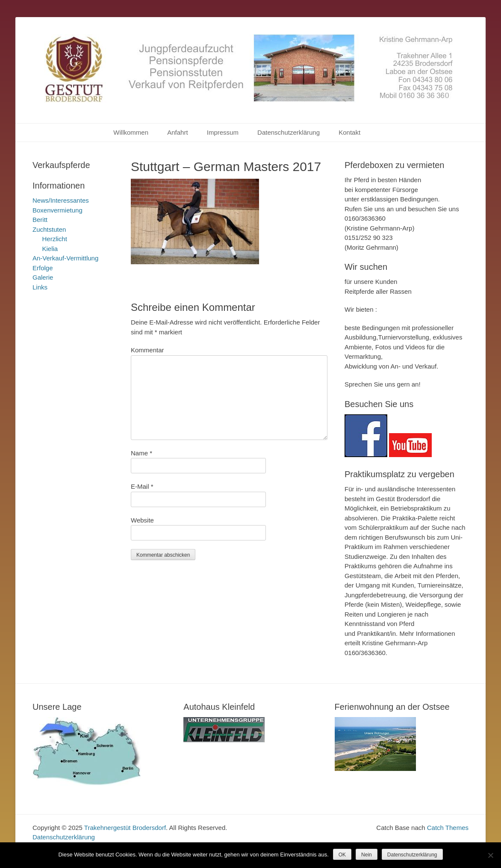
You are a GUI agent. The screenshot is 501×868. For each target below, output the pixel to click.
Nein (367, 855)
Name (141, 453)
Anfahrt (177, 132)
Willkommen (131, 132)
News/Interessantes (61, 200)
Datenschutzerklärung (289, 132)
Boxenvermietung (57, 210)
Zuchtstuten (49, 229)
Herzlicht (55, 239)
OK (342, 855)
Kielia (50, 249)
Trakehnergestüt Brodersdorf (125, 828)
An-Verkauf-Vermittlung (65, 258)
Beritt (40, 220)
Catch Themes (448, 828)
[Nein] (490, 855)
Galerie (43, 277)
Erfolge (43, 268)
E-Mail (142, 486)
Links (40, 287)
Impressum (223, 132)
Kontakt (349, 132)
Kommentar (147, 350)
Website (142, 520)
